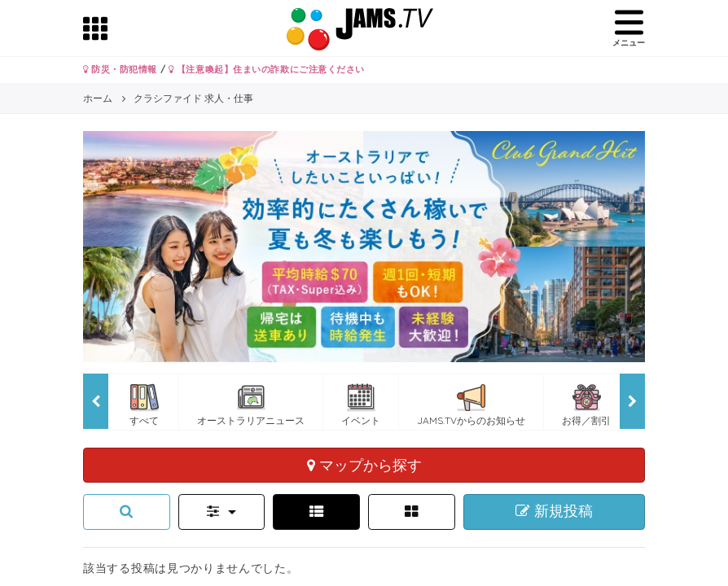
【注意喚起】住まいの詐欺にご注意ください (267, 69)
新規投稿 (554, 511)
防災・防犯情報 (120, 69)
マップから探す (364, 465)
